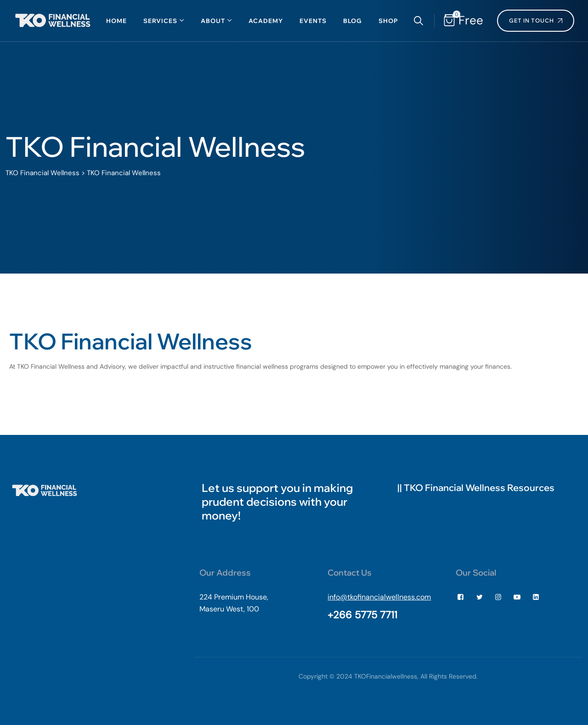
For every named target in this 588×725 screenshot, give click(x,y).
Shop (388, 21)
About (213, 21)
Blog (353, 21)
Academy (266, 21)
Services (160, 21)
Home (116, 21)
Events (313, 21)
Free (469, 20)
